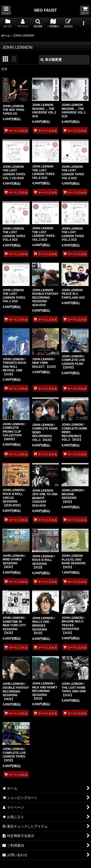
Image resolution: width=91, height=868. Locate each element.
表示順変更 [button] (51, 60)
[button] (6, 10)
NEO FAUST (45, 10)
